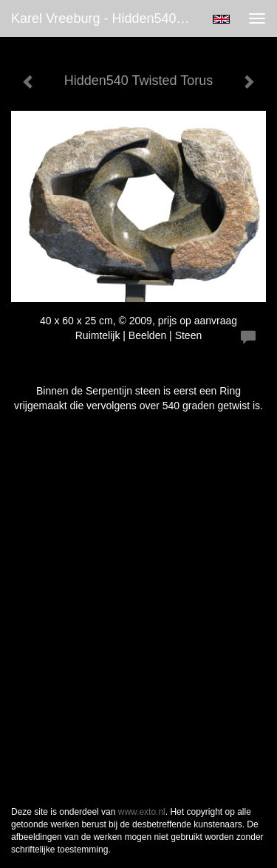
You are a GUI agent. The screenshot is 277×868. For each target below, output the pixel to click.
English (221, 19)
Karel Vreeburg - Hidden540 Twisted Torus (106, 18)
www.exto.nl (142, 812)
